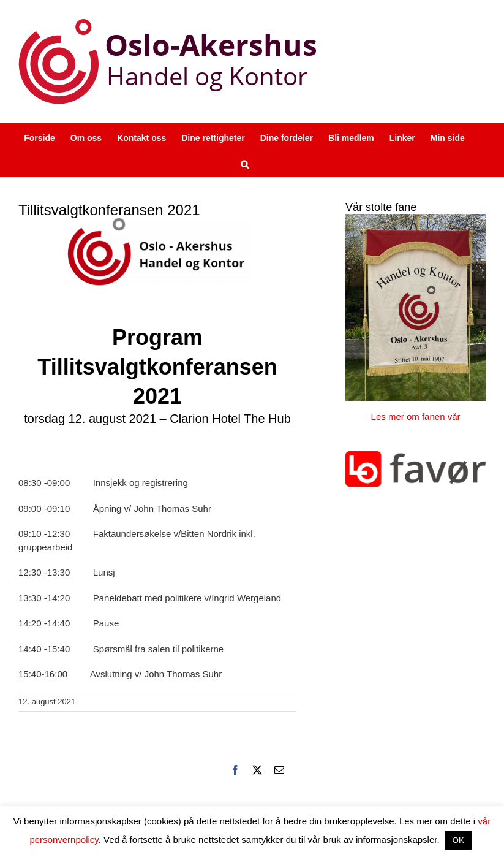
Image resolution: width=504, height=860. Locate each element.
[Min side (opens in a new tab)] (448, 137)
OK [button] (458, 840)
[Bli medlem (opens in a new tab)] (351, 137)
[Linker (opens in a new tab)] (402, 137)
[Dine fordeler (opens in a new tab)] (287, 137)
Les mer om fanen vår (416, 417)
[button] (245, 163)
